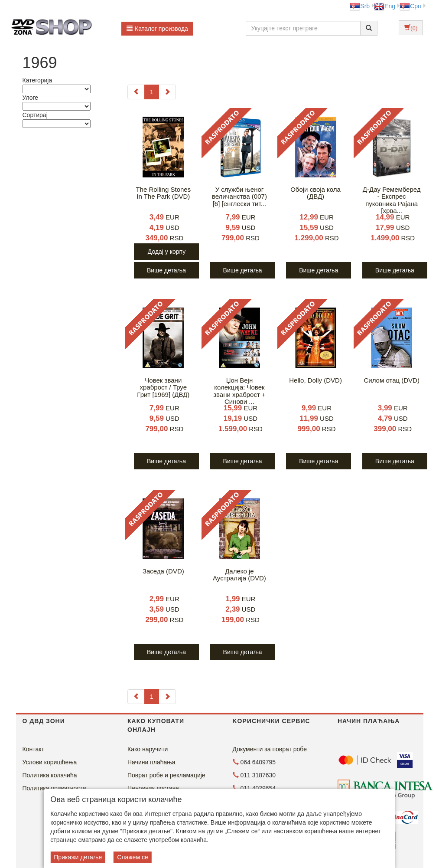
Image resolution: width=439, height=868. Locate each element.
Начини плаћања (151, 762)
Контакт (33, 749)
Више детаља (166, 270)
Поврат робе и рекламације (166, 775)
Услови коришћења (50, 762)
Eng (385, 6)
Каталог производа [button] (157, 29)
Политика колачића (50, 775)
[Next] (167, 92)
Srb (360, 6)
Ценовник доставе (153, 788)
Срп (410, 6)
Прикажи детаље (78, 857)
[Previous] (136, 92)
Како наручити (148, 749)
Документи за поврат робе (270, 749)
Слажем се (133, 857)
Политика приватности (54, 788)
